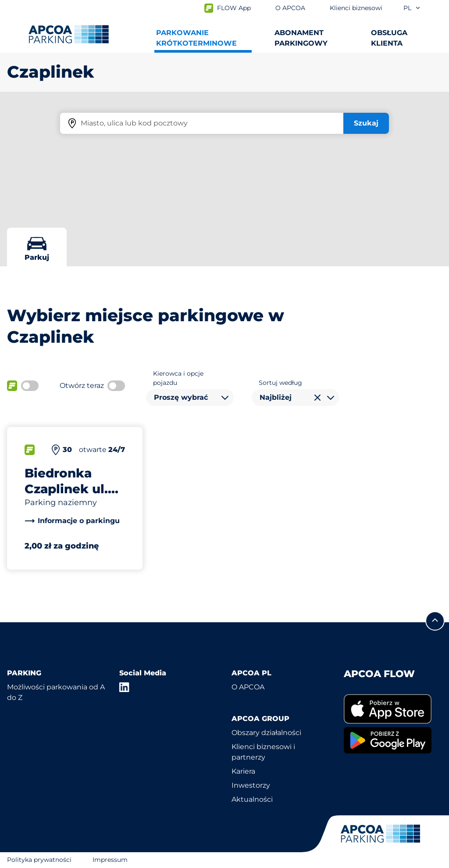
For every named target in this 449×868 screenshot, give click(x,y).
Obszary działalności (266, 733)
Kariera (243, 771)
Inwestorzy (251, 785)
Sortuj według (280, 383)
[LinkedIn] (125, 687)
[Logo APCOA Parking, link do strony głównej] (69, 34)
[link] (72, 521)
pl (412, 8)
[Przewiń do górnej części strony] (435, 621)
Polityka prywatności (39, 860)
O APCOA (248, 687)
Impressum (110, 860)
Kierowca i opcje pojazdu (178, 378)
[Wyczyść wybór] (317, 398)
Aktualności (252, 799)
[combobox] (190, 398)
